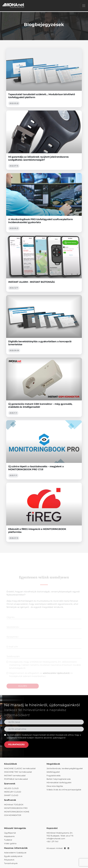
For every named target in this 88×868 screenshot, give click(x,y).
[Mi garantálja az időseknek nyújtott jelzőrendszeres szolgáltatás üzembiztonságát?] (44, 140)
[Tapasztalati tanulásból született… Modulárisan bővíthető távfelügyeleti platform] (44, 78)
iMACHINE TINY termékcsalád (18, 772)
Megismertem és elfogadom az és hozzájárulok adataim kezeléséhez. (41, 679)
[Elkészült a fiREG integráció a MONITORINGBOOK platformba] (44, 512)
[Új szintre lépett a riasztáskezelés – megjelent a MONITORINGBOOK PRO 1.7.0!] (44, 450)
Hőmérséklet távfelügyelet (59, 783)
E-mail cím (12, 651)
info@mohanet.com (56, 839)
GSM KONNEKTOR (13, 815)
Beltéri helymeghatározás (59, 779)
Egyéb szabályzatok (13, 856)
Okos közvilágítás (55, 786)
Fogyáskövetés (54, 776)
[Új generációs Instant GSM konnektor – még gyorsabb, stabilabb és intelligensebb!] (44, 387)
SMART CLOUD (11, 795)
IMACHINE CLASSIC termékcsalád (20, 768)
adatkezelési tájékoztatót (56, 677)
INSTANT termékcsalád (15, 776)
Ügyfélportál (10, 833)
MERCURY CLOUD (13, 792)
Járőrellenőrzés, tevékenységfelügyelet (65, 768)
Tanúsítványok (11, 863)
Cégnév (11, 621)
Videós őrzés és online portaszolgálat (64, 790)
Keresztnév (13, 641)
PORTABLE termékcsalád (16, 779)
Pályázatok (9, 860)
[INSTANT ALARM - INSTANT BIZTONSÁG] (44, 264)
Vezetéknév (13, 631)
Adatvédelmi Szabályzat (21, 735)
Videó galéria (10, 843)
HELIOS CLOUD (11, 788)
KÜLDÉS (23, 690)
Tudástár (8, 840)
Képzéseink (9, 836)
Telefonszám (13, 660)
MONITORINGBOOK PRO (16, 808)
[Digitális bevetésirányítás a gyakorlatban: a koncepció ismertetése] (44, 325)
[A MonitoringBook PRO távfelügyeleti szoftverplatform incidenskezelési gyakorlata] (44, 203)
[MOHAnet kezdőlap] (14, 6)
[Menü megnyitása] (84, 6)
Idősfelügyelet (53, 772)
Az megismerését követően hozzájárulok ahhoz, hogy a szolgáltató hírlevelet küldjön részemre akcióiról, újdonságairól (44, 736)
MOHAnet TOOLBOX (14, 805)
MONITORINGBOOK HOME (17, 812)
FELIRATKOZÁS (16, 745)
